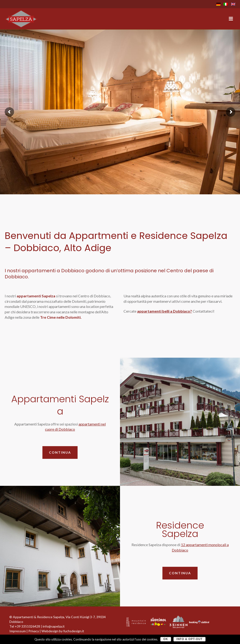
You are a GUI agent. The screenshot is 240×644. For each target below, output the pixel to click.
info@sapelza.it (54, 626)
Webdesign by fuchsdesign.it (63, 631)
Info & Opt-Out (189, 639)
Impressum (18, 631)
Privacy (34, 631)
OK (166, 639)
